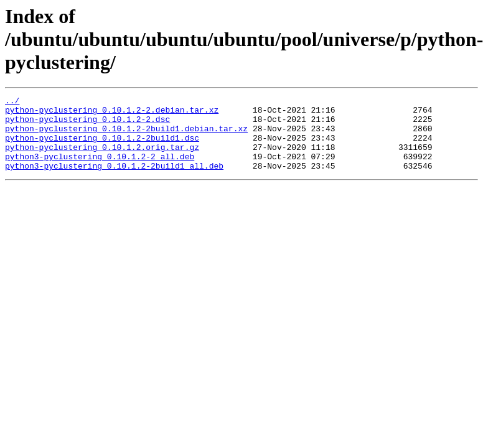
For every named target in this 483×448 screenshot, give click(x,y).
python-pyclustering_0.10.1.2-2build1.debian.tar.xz (126, 136)
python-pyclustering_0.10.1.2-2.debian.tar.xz (112, 113)
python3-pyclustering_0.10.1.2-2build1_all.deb (114, 180)
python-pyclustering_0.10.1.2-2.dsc (87, 124)
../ (12, 102)
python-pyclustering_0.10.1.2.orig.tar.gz (102, 158)
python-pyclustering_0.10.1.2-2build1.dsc (102, 147)
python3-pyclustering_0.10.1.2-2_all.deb (100, 169)
